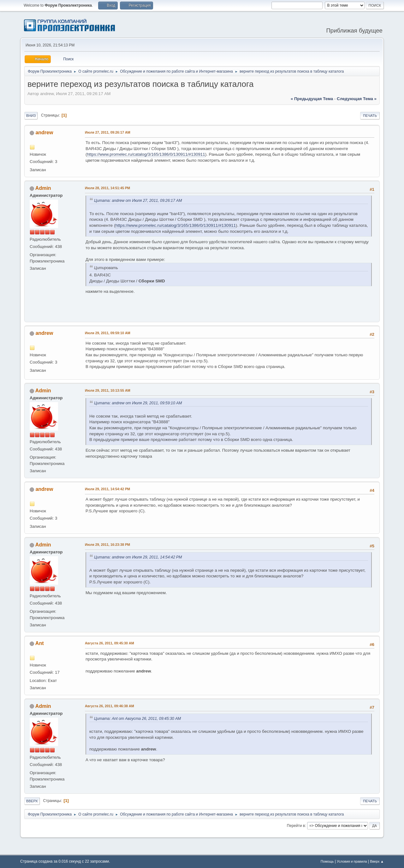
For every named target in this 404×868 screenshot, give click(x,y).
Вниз (31, 116)
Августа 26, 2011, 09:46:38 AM (110, 706)
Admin (43, 188)
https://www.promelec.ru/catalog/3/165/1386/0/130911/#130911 (146, 154)
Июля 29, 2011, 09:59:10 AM (108, 333)
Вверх (32, 801)
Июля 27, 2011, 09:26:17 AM (108, 132)
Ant (40, 643)
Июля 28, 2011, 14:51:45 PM (107, 188)
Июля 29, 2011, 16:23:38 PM (107, 545)
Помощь (327, 861)
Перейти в (296, 826)
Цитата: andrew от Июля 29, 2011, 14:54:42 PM (138, 557)
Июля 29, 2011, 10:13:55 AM (108, 390)
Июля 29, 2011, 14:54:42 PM (107, 489)
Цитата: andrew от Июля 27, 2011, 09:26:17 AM (138, 201)
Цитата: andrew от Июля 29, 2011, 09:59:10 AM (138, 403)
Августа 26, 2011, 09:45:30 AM (110, 643)
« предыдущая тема (312, 99)
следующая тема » (357, 99)
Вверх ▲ (377, 861)
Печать (370, 116)
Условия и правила (352, 861)
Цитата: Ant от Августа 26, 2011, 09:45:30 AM (137, 719)
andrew (44, 133)
